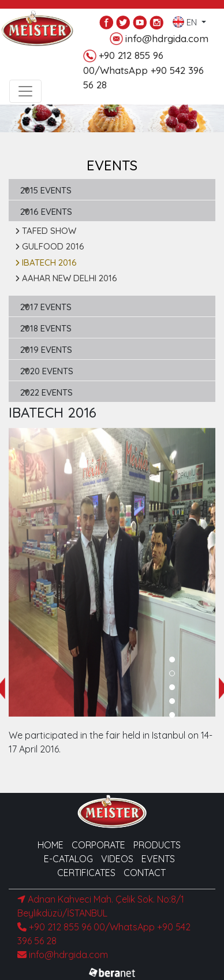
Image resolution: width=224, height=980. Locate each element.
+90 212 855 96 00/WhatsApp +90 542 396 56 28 (143, 70)
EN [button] (186, 20)
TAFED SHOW (46, 231)
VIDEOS (117, 859)
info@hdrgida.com (159, 39)
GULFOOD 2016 (50, 246)
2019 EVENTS (46, 350)
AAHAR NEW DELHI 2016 (66, 278)
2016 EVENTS (46, 212)
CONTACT (145, 873)
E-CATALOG (68, 859)
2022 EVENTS (46, 392)
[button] (172, 659)
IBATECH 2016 (46, 262)
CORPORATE (98, 845)
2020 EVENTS (47, 371)
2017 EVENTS (46, 307)
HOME (51, 845)
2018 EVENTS (46, 328)
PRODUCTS (157, 845)
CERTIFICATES (86, 873)
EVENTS (158, 859)
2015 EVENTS (46, 190)
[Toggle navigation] (25, 91)
